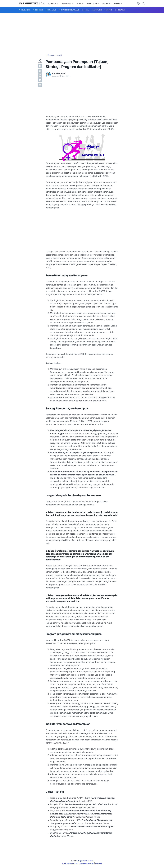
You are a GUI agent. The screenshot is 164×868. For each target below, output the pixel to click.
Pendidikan (92, 3)
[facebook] (40, 66)
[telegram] (40, 80)
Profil (64, 863)
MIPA (79, 3)
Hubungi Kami (73, 863)
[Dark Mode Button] (138, 3)
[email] (40, 85)
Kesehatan (66, 3)
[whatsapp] (40, 76)
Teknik (117, 3)
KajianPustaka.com (32, 3)
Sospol (105, 3)
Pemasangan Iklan (87, 863)
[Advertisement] (82, 33)
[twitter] (40, 71)
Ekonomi (52, 3)
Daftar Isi (99, 863)
